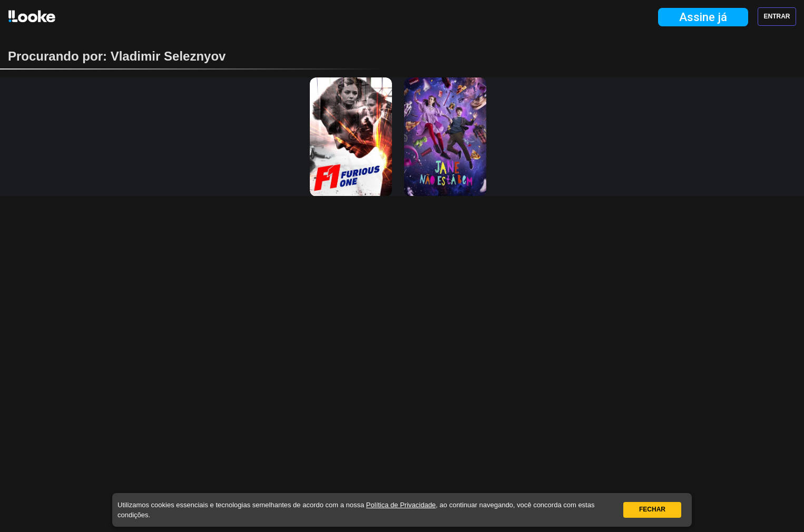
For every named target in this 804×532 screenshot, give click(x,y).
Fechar (652, 509)
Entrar (777, 16)
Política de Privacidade (401, 505)
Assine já (703, 17)
